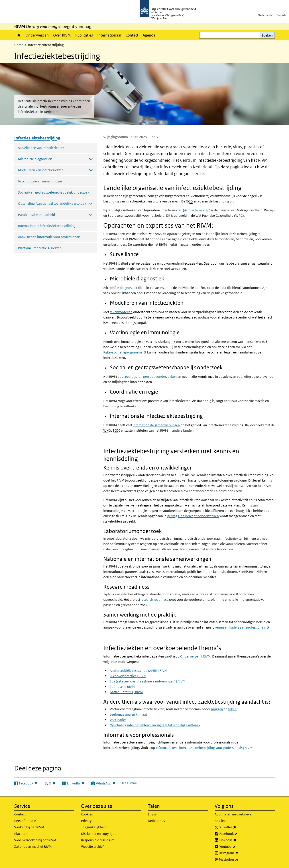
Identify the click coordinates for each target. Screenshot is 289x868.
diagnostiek (128, 288)
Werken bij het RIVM (29, 827)
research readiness (154, 599)
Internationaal (109, 35)
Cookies (87, 814)
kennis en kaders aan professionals (242, 627)
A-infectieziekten (197, 210)
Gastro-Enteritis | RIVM (126, 692)
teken (232, 709)
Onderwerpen (37, 35)
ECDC (116, 430)
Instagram (239, 853)
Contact (132, 35)
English (281, 15)
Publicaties (84, 35)
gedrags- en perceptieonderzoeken (151, 377)
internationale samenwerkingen (156, 425)
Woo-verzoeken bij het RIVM (35, 840)
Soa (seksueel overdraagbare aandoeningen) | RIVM (148, 681)
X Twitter (237, 827)
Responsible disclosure (98, 840)
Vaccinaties (118, 720)
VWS (159, 234)
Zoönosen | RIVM (122, 687)
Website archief (92, 847)
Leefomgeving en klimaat (128, 714)
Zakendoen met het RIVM (33, 847)
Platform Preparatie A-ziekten (40, 248)
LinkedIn (238, 840)
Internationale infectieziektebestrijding (47, 226)
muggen (217, 709)
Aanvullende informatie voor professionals (49, 237)
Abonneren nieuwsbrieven (234, 814)
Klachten (21, 834)
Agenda (149, 35)
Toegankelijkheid (94, 827)
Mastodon (238, 860)
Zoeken (267, 35)
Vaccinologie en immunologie (40, 181)
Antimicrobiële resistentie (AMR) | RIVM (138, 671)
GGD (189, 201)
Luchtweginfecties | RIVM (128, 676)
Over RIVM (62, 35)
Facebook (238, 834)
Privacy (86, 821)
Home (19, 35)
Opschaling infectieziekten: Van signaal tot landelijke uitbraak (155, 725)
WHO (107, 430)
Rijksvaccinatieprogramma (125, 352)
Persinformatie (25, 821)
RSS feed (221, 821)
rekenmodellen (121, 312)
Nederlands (265, 15)
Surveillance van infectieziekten (41, 148)
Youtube (237, 847)
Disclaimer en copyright (98, 834)
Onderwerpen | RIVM (195, 656)
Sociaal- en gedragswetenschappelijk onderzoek (54, 192)
